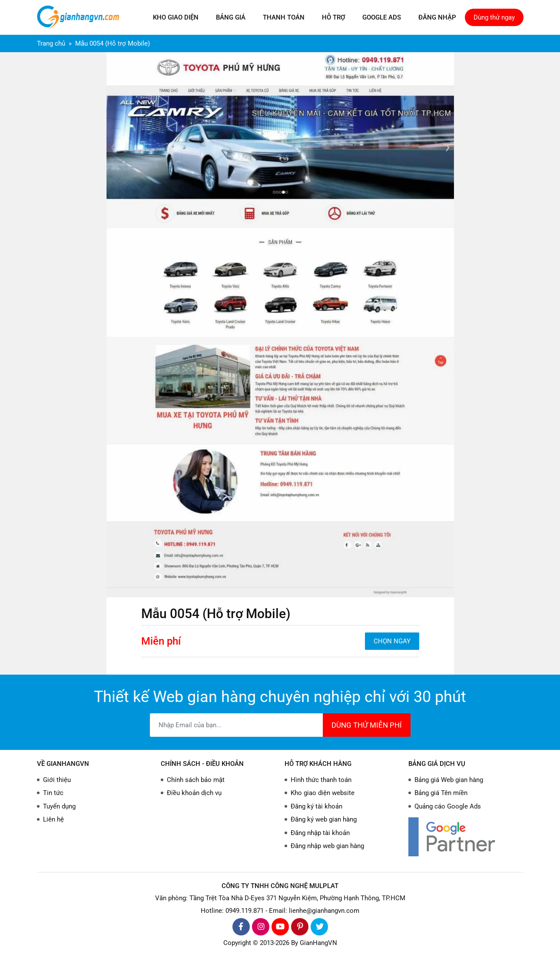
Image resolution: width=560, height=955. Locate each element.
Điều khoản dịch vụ (194, 793)
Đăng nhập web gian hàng (327, 846)
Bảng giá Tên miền (441, 793)
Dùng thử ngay (494, 17)
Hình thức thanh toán (321, 780)
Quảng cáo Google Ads (448, 806)
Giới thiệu (57, 780)
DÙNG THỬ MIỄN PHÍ (367, 725)
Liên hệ (53, 819)
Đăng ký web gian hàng (324, 819)
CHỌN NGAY (392, 641)
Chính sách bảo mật (196, 780)
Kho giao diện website (323, 793)
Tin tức (53, 793)
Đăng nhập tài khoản (320, 833)
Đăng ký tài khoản (316, 806)
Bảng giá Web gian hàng (449, 780)
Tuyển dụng (59, 806)
